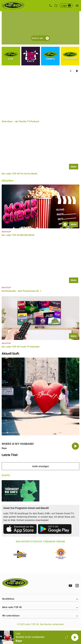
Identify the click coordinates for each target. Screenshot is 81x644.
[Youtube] (70, 586)
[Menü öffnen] (77, 6)
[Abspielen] (75, 637)
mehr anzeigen (40, 466)
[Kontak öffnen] (51, 6)
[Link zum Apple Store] (20, 529)
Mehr (74, 167)
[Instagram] (77, 586)
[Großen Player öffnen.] (66, 637)
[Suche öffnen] (56, 6)
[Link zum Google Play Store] (55, 529)
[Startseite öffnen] (13, 6)
